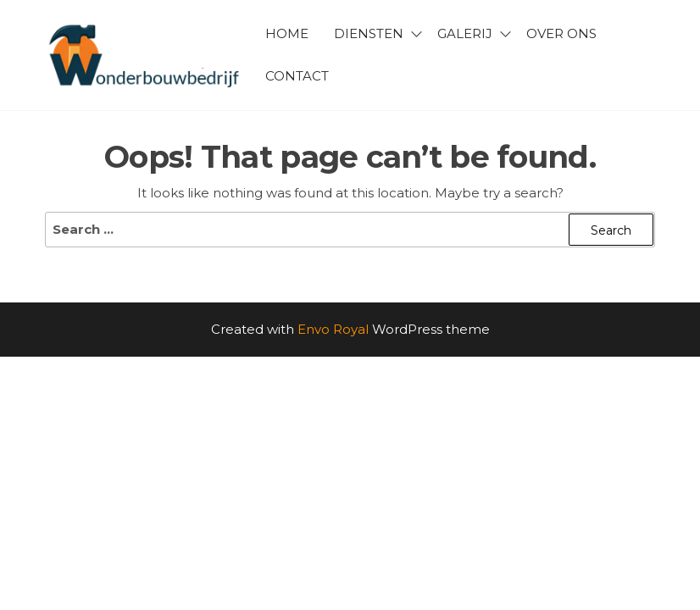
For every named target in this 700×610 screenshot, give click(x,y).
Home (287, 33)
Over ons (561, 33)
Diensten (369, 33)
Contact (297, 76)
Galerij (465, 33)
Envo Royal (333, 329)
